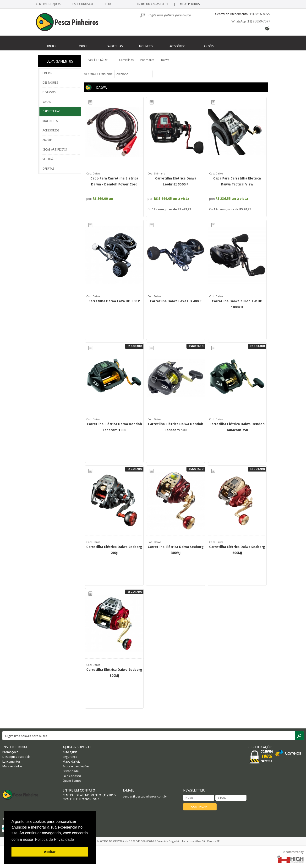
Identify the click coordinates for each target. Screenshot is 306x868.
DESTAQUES (50, 83)
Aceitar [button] (50, 852)
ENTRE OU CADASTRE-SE (153, 4)
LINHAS (47, 73)
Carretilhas (126, 60)
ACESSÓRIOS (51, 130)
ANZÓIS (48, 140)
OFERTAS (48, 169)
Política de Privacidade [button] (54, 839)
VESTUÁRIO (50, 159)
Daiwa (165, 60)
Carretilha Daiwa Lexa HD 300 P (114, 301)
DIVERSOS (49, 92)
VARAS (47, 102)
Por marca (147, 60)
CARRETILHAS (52, 111)
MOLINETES (50, 121)
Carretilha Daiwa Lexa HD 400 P (176, 301)
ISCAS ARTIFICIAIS (55, 150)
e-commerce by (293, 852)
